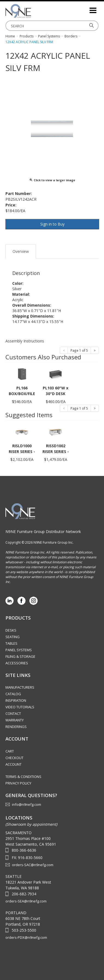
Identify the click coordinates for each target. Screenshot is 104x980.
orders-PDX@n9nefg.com (26, 937)
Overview (21, 251)
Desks (11, 630)
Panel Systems (19, 650)
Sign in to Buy (52, 224)
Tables (11, 643)
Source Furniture (33, 11)
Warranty (15, 720)
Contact (13, 713)
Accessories (17, 663)
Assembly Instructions (25, 341)
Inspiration (16, 700)
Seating (13, 637)
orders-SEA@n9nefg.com (26, 901)
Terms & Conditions (23, 777)
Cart (10, 751)
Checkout (14, 758)
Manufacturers (20, 687)
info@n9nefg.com (27, 804)
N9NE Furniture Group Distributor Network (43, 532)
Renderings (16, 727)
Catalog (13, 694)
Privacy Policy (18, 783)
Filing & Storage (20, 656)
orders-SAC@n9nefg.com (33, 865)
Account (13, 764)
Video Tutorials (20, 707)
